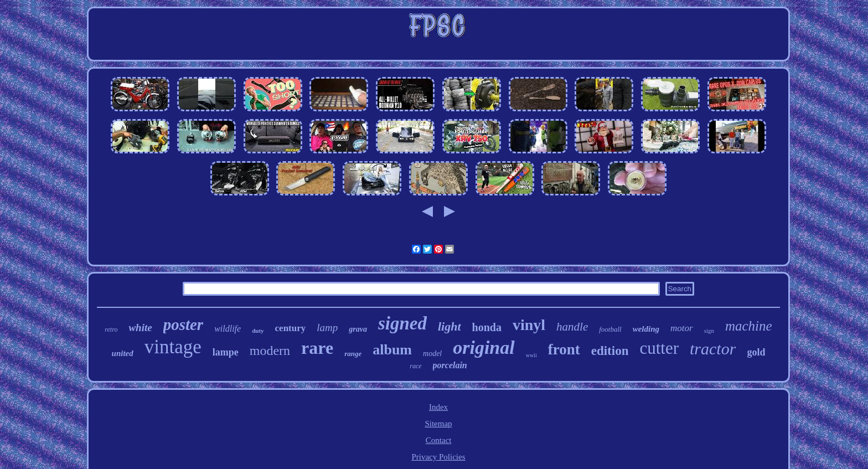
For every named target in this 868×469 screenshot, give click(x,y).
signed (402, 323)
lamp (327, 328)
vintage (173, 347)
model (432, 354)
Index (438, 407)
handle (572, 327)
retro (111, 329)
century (291, 328)
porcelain (450, 365)
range (353, 354)
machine (749, 326)
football (610, 329)
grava (358, 329)
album (392, 350)
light (449, 326)
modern (270, 351)
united (123, 353)
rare (317, 348)
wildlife (228, 329)
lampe (226, 352)
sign (709, 331)
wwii (531, 355)
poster (184, 324)
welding (646, 329)
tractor (713, 349)
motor (682, 328)
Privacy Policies (438, 457)
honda (487, 327)
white (140, 328)
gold (756, 352)
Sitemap (438, 424)
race (415, 366)
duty (258, 331)
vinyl (529, 325)
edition (610, 351)
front (564, 349)
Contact (439, 440)
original (484, 347)
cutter (659, 348)
